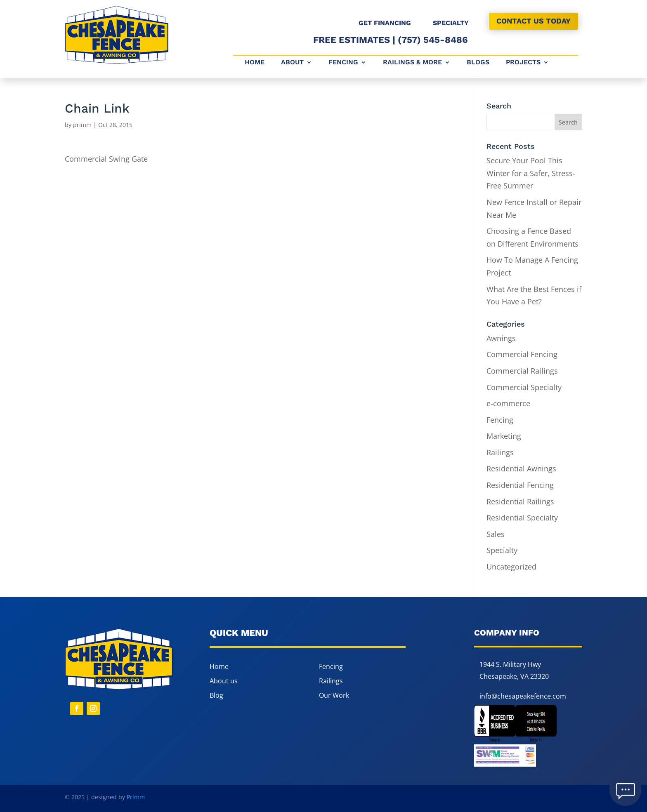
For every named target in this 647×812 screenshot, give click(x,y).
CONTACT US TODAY (534, 21)
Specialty (502, 550)
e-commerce (508, 403)
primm (82, 125)
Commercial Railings (522, 371)
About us (224, 681)
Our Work (334, 695)
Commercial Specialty (524, 387)
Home (255, 63)
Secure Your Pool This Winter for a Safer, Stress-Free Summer (531, 173)
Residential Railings (520, 501)
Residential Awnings (521, 468)
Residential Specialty (522, 518)
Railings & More (412, 63)
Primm (136, 797)
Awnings (501, 338)
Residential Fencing (520, 485)
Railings (500, 452)
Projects (523, 63)
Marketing (504, 436)
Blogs (478, 63)
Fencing (343, 63)
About (292, 63)
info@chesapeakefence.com (523, 696)
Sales (496, 534)
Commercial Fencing (522, 354)
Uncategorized (511, 567)
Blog (216, 695)
